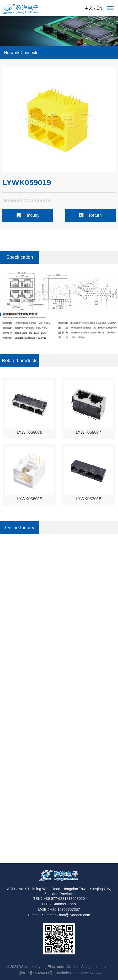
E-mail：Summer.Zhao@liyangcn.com (59, 915)
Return (90, 215)
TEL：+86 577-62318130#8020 (59, 899)
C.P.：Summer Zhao (59, 904)
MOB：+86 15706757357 (59, 909)
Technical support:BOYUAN (79, 973)
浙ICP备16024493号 (36, 973)
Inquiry (28, 215)
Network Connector (22, 53)
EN (99, 8)
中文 (89, 8)
